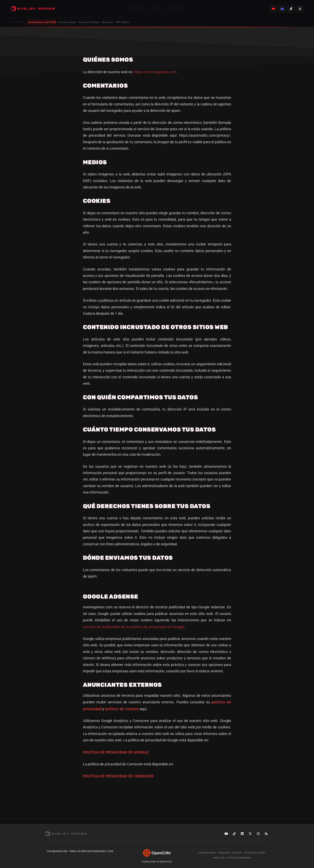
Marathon (108, 22)
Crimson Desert (67, 22)
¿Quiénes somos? (207, 853)
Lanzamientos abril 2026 (42, 22)
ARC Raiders (123, 22)
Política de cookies (255, 853)
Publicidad (224, 853)
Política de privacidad (239, 858)
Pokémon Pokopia (89, 22)
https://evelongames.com (155, 72)
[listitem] (273, 9)
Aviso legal (219, 858)
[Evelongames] (32, 9)
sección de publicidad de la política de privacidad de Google (134, 627)
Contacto (237, 853)
